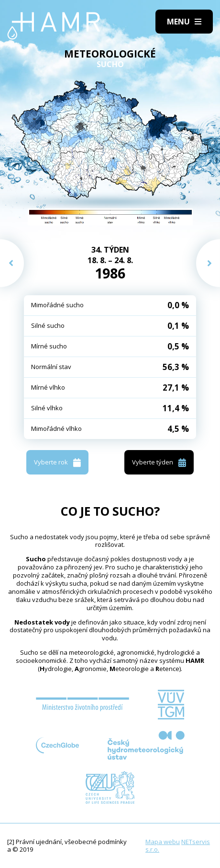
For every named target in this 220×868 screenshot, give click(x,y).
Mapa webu (163, 842)
